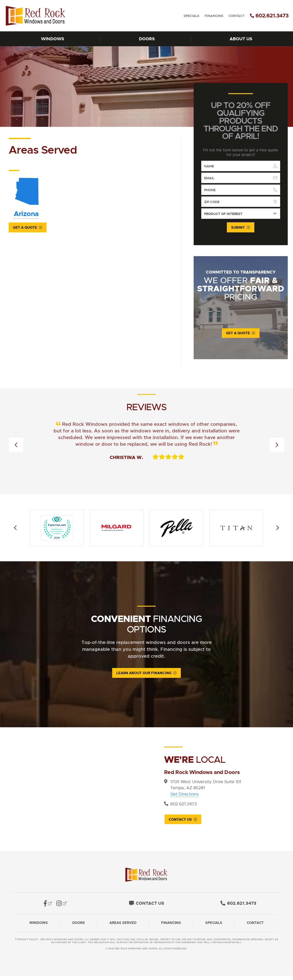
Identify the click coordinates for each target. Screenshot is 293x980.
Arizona (26, 197)
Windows (53, 39)
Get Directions (184, 795)
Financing (214, 16)
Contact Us (180, 820)
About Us (241, 39)
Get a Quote (25, 228)
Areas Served (123, 927)
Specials (191, 16)
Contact (236, 16)
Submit (238, 228)
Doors (147, 39)
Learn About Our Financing (144, 673)
